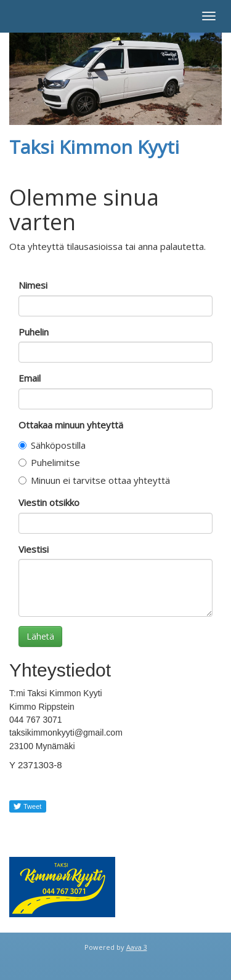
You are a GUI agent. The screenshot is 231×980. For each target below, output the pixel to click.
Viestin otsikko (49, 502)
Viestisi (34, 549)
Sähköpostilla (52, 445)
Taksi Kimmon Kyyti (94, 147)
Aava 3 (137, 947)
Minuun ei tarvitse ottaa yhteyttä (94, 480)
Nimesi (33, 285)
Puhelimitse (49, 462)
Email (30, 378)
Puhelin (34, 332)
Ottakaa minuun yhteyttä (71, 425)
